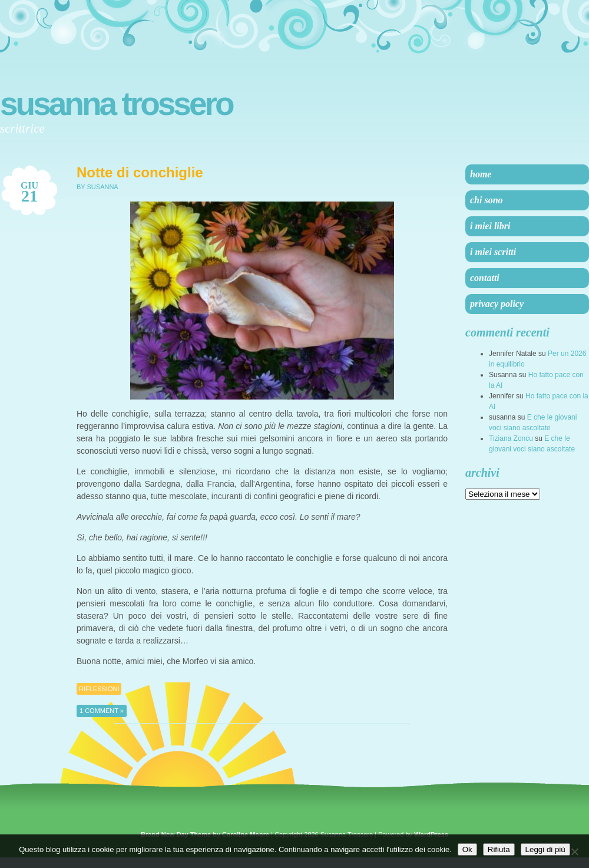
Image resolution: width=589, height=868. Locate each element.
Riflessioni (99, 689)
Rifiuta (499, 849)
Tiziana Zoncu (511, 438)
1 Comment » (102, 711)
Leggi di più (545, 849)
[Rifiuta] (574, 852)
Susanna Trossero (116, 104)
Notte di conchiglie (140, 172)
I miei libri (490, 226)
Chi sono (487, 200)
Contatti (485, 278)
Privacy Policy (497, 304)
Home (481, 174)
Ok (467, 849)
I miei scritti (493, 252)
